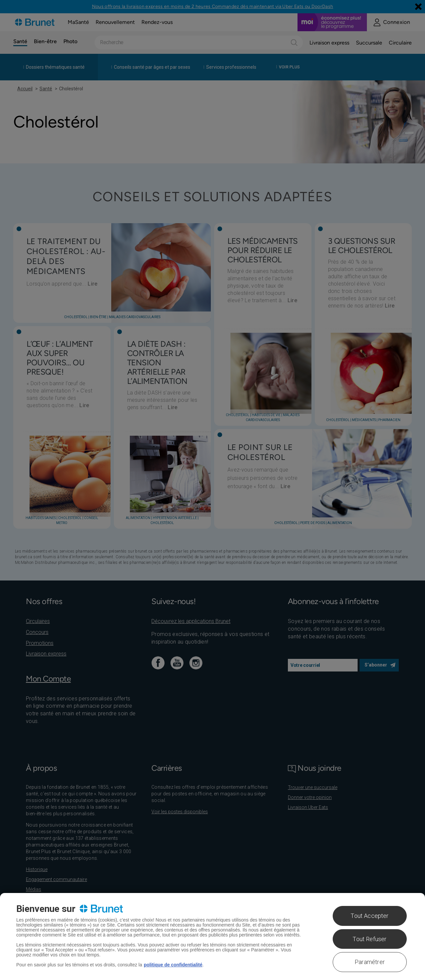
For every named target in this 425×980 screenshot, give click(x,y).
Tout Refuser (370, 939)
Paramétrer (370, 962)
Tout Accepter (370, 916)
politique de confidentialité (173, 965)
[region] (212, 936)
